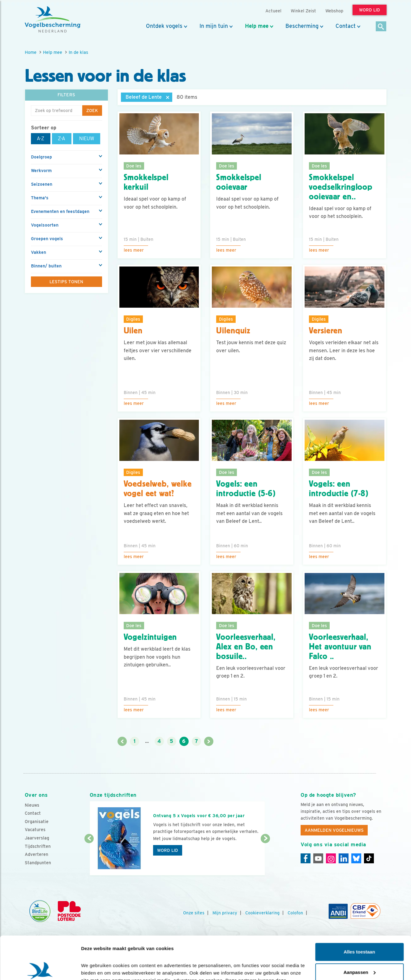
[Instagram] (331, 858)
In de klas (78, 52)
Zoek (92, 111)
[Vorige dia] (89, 857)
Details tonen (96, 968)
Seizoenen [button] (42, 184)
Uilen (133, 331)
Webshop (334, 11)
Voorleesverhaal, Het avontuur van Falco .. (340, 647)
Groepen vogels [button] (47, 239)
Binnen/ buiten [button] (46, 266)
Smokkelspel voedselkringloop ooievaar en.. (340, 187)
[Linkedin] (344, 858)
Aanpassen (360, 928)
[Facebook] (306, 858)
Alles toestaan (359, 907)
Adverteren (36, 854)
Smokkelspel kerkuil (146, 182)
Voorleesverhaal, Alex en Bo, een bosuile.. (246, 647)
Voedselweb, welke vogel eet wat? (158, 489)
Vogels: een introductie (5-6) (246, 489)
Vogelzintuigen (150, 637)
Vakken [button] (39, 252)
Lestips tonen (66, 282)
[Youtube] (318, 858)
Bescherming (302, 26)
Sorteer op (44, 128)
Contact (346, 26)
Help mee (257, 26)
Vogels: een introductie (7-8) (338, 489)
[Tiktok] (369, 858)
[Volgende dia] (265, 857)
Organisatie (37, 822)
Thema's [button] (40, 198)
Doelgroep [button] (41, 157)
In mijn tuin (214, 26)
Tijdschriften (38, 846)
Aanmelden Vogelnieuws (334, 830)
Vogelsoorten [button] (45, 225)
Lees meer (134, 250)
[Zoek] (381, 27)
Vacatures (35, 830)
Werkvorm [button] (41, 171)
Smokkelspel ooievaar (239, 182)
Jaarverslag (37, 838)
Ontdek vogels (164, 26)
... (147, 741)
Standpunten (38, 863)
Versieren (326, 331)
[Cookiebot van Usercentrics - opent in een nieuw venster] (40, 968)
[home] (53, 20)
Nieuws (32, 805)
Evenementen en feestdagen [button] (60, 211)
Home (31, 52)
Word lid (168, 850)
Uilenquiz (233, 331)
